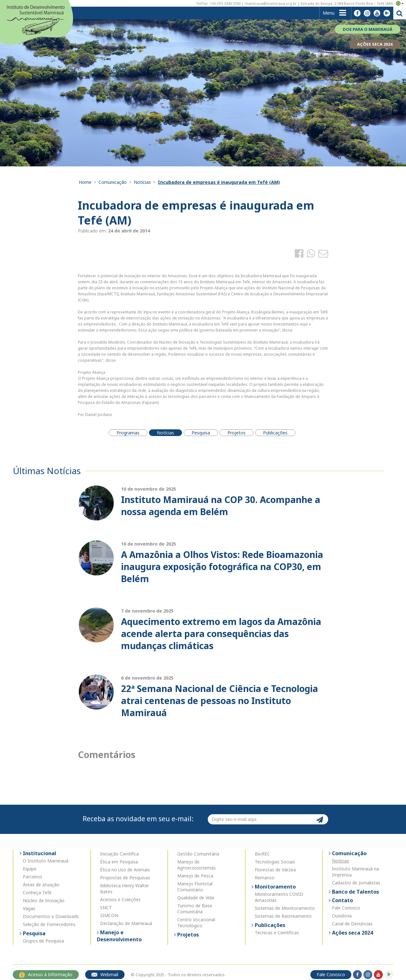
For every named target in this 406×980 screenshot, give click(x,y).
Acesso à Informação (46, 975)
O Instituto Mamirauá (46, 861)
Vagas (29, 908)
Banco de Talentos (355, 892)
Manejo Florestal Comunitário (195, 887)
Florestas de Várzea (275, 870)
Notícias (142, 182)
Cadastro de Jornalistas (356, 883)
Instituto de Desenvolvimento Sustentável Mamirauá (37, 22)
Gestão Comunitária (198, 854)
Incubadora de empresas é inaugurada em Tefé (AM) (219, 182)
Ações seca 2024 (352, 933)
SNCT (106, 907)
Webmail (105, 975)
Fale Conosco (346, 908)
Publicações (269, 925)
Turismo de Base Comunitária (195, 909)
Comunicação (113, 182)
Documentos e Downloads (51, 916)
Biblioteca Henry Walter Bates (125, 889)
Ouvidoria (342, 916)
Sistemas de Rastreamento (283, 916)
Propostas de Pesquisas (125, 878)
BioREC (262, 854)
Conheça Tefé (37, 893)
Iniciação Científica (119, 854)
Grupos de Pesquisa (43, 941)
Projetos (187, 935)
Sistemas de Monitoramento (285, 908)
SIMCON (109, 915)
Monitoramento (275, 887)
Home (85, 182)
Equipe (30, 869)
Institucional (39, 853)
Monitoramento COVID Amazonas (279, 897)
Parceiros (33, 877)
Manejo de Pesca (195, 876)
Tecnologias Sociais (275, 862)
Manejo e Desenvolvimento (119, 936)
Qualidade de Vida (196, 898)
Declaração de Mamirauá (126, 923)
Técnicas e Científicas (277, 933)
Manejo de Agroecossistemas (196, 865)
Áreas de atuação (41, 885)
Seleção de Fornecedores (49, 924)
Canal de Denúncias (352, 924)
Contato (342, 900)
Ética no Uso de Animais (125, 870)
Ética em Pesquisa (119, 862)
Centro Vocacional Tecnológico (196, 923)
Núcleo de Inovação (44, 900)
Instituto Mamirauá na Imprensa (355, 872)
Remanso (265, 878)
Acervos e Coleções (120, 899)
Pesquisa (34, 933)
